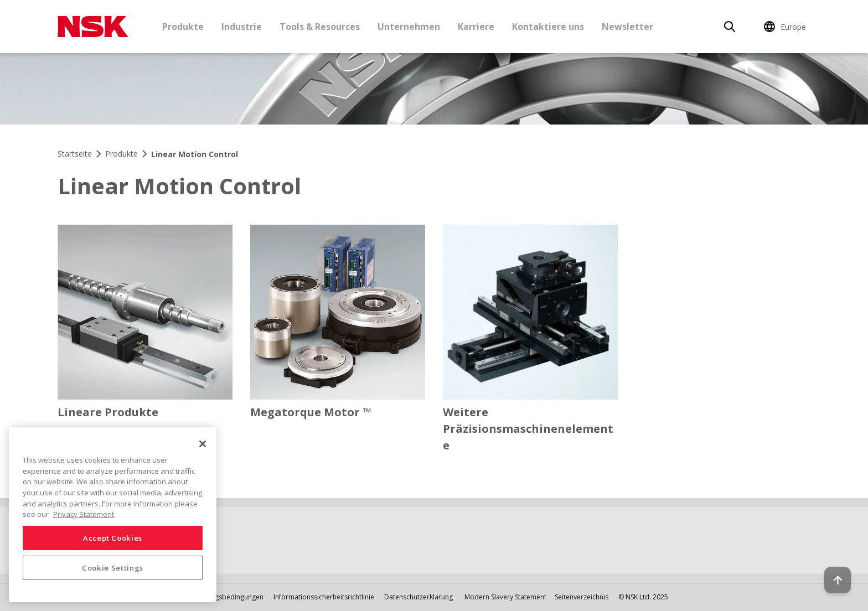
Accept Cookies (113, 538)
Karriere (476, 27)
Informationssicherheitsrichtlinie (324, 597)
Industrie (242, 27)
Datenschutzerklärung (418, 597)
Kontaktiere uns (548, 27)
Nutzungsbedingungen (228, 597)
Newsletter (627, 27)
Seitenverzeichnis (582, 597)
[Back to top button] (833, 571)
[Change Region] (787, 27)
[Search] (730, 27)
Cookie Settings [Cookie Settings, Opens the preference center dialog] (113, 568)
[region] (113, 515)
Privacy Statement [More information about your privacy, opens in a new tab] (84, 514)
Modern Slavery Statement (505, 597)
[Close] (203, 444)
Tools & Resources (320, 27)
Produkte (183, 27)
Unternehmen (409, 27)
